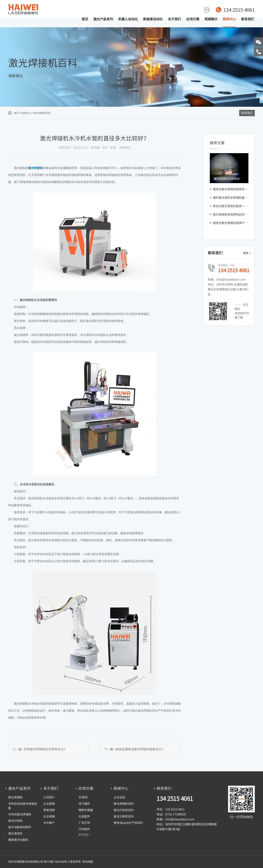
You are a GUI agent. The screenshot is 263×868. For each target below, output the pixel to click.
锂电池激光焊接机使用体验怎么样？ (231, 189)
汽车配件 (84, 829)
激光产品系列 (103, 19)
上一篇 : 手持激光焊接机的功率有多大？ (40, 749)
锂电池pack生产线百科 (128, 823)
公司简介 (49, 797)
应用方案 (193, 19)
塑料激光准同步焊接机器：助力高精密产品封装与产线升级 (231, 198)
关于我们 (174, 19)
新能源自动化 (153, 19)
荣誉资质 (49, 810)
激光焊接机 (15, 797)
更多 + (247, 253)
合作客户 (49, 823)
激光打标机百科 (124, 810)
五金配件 (84, 816)
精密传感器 (86, 810)
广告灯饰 (84, 823)
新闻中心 (229, 19)
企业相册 (49, 816)
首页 (85, 19)
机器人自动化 (128, 19)
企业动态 (119, 797)
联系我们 (248, 19)
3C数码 (83, 797)
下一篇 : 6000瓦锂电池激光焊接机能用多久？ (134, 749)
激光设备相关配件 (20, 827)
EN (207, 10)
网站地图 (88, 862)
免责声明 (75, 862)
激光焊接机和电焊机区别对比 (231, 215)
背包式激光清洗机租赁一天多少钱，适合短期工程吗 (231, 206)
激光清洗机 (15, 834)
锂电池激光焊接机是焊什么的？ (231, 223)
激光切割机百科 (124, 816)
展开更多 (84, 835)
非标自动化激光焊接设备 (23, 806)
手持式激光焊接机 (20, 814)
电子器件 (84, 804)
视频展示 (211, 19)
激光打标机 (15, 821)
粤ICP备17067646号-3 (56, 862)
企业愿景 (49, 804)
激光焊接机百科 (42, 113)
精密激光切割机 (18, 840)
